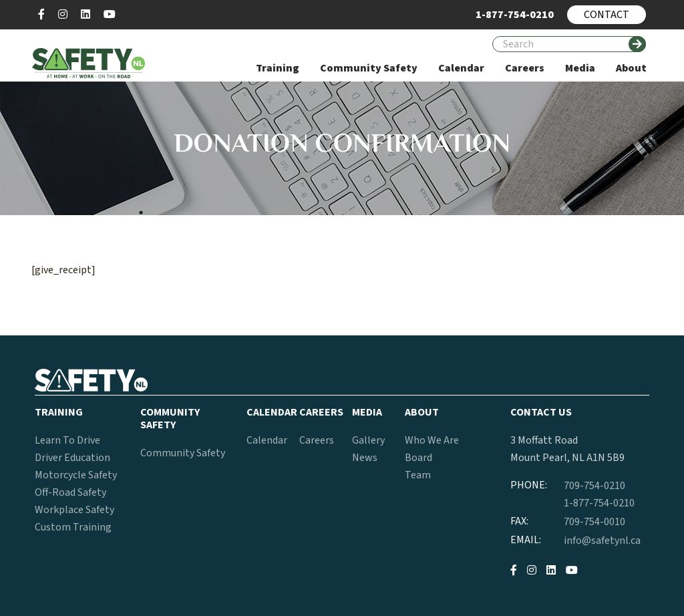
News (365, 458)
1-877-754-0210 (599, 503)
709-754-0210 (594, 486)
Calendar (267, 440)
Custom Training (73, 527)
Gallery (368, 440)
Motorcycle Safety (76, 475)
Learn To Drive (67, 440)
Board (418, 458)
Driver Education (72, 458)
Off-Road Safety (70, 492)
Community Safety (183, 453)
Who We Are (432, 440)
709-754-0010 (594, 522)
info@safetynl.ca (602, 541)
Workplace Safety (74, 510)
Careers (317, 440)
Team (418, 475)
